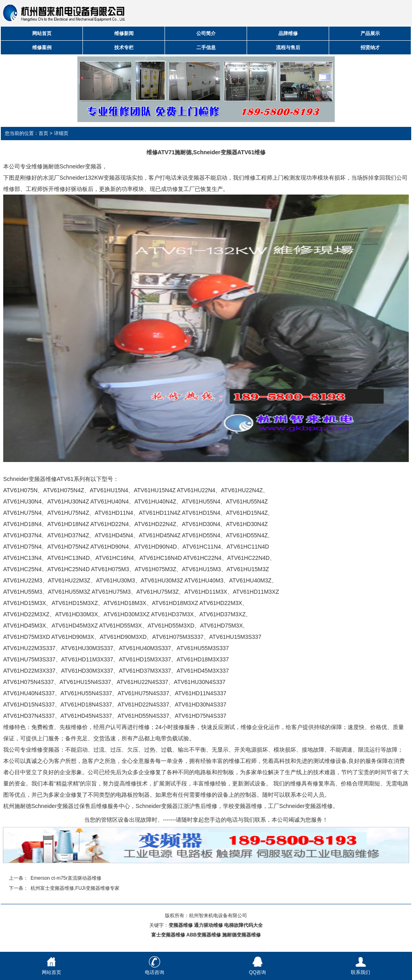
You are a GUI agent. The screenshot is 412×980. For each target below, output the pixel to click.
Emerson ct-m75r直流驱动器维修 (66, 878)
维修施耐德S (47, 166)
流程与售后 (288, 48)
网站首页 (42, 33)
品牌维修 (288, 33)
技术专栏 (124, 48)
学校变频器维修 (243, 806)
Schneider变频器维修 (306, 806)
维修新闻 (124, 33)
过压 (116, 750)
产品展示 (370, 33)
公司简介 (206, 33)
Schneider (72, 178)
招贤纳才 (370, 48)
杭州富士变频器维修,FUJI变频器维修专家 (75, 888)
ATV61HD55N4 (201, 535)
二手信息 (206, 48)
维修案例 (42, 48)
